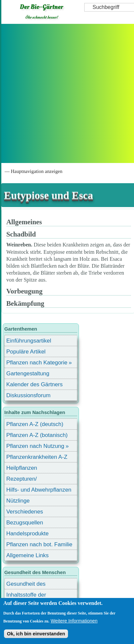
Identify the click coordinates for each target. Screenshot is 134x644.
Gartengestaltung (28, 374)
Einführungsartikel (29, 341)
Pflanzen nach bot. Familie (39, 544)
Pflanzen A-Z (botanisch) (37, 435)
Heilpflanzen (22, 468)
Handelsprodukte (28, 534)
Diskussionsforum (28, 395)
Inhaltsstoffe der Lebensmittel (26, 596)
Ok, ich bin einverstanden (36, 634)
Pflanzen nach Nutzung (35, 446)
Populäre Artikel (26, 352)
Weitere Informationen (74, 621)
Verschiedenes (25, 512)
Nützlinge (18, 501)
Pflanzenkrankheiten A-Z (37, 457)
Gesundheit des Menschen (26, 585)
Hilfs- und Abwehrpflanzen (39, 490)
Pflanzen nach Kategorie (37, 363)
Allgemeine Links (28, 555)
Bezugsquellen (25, 523)
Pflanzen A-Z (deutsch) (35, 424)
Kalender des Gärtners (34, 384)
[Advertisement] (66, 93)
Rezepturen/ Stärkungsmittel (26, 480)
